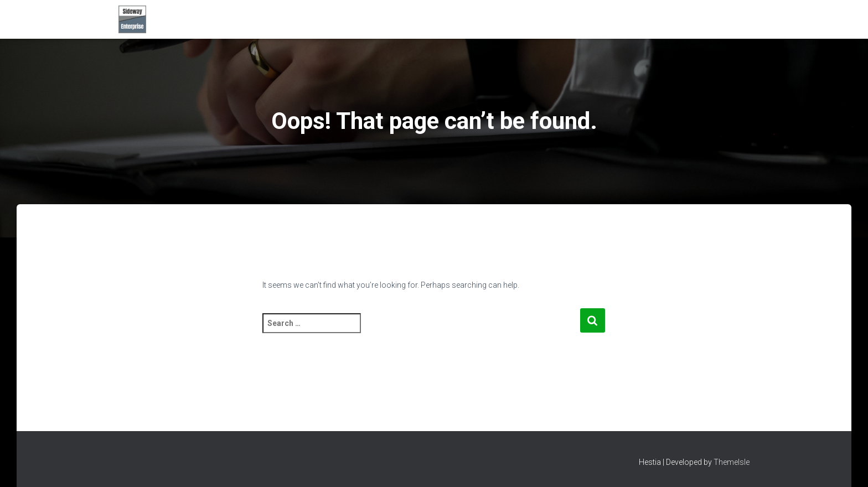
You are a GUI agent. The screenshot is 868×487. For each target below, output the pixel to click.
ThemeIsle (732, 462)
